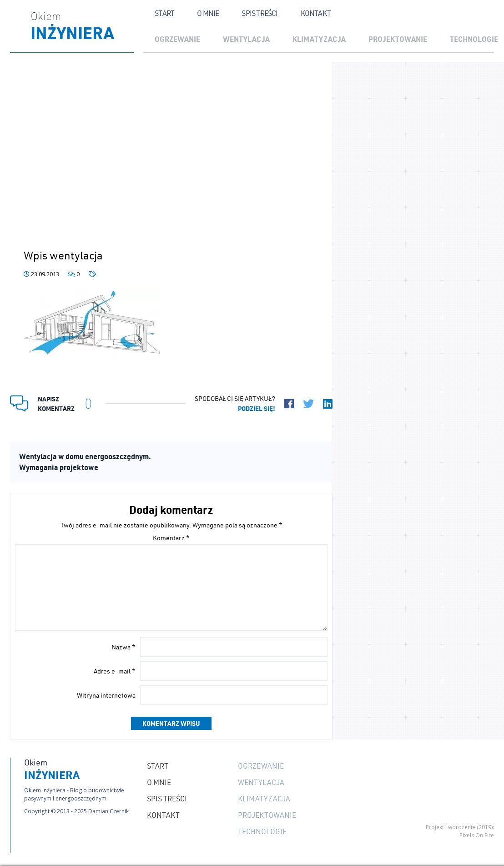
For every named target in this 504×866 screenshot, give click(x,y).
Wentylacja (246, 39)
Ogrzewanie (177, 39)
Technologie (262, 831)
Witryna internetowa (106, 695)
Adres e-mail (115, 671)
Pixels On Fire (477, 835)
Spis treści (260, 13)
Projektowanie (398, 39)
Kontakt (316, 13)
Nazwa (123, 647)
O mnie (208, 13)
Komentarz (171, 538)
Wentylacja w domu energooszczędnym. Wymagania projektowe (85, 462)
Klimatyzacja (319, 39)
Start (164, 13)
